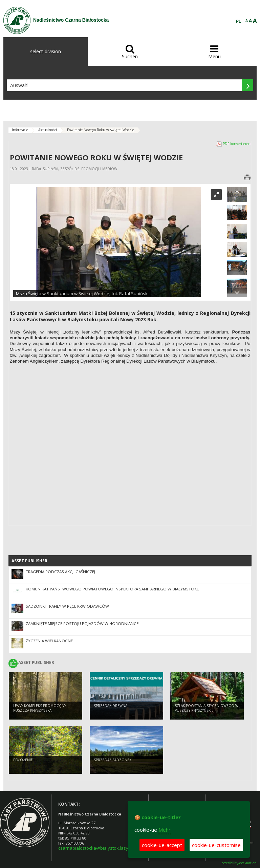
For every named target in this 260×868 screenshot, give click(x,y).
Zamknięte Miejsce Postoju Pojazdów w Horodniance (82, 623)
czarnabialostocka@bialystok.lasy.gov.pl (100, 848)
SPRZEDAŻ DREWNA (111, 707)
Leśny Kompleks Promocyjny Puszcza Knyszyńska (40, 709)
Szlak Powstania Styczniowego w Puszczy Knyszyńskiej (207, 709)
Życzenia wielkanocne (49, 641)
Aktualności (48, 130)
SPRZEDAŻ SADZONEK (113, 761)
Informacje (20, 130)
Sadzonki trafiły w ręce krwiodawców (67, 606)
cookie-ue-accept (162, 845)
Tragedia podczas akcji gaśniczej (60, 572)
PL (239, 21)
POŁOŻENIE (23, 761)
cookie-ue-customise (216, 845)
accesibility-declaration (239, 863)
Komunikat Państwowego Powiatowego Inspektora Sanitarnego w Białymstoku (113, 589)
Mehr (165, 830)
